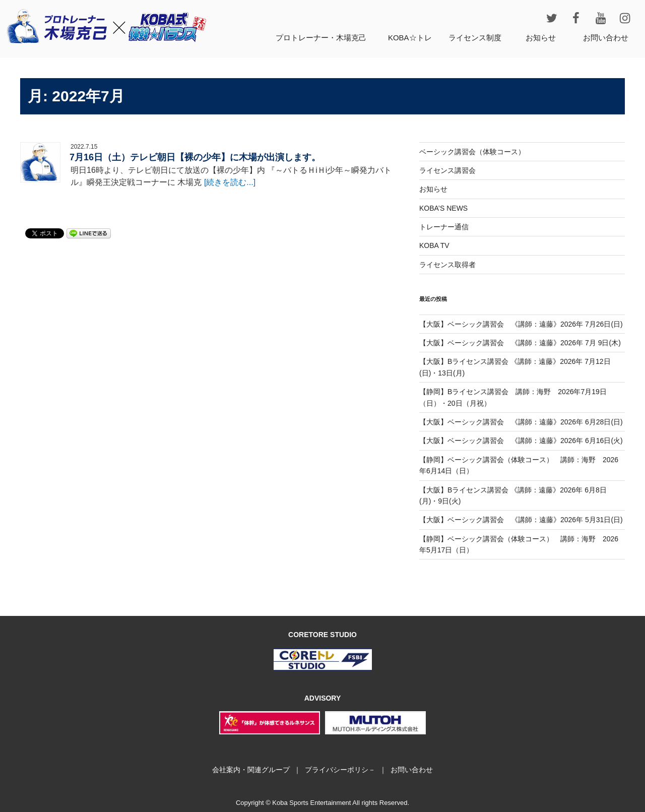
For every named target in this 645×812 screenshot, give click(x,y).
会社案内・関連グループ (251, 770)
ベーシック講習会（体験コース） (472, 152)
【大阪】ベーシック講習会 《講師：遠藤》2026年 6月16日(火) (521, 441)
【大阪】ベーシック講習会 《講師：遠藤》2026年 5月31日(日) (521, 520)
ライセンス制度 (475, 38)
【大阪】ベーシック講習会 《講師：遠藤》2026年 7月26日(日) (521, 324)
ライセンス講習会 (447, 170)
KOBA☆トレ (410, 38)
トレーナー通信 (444, 227)
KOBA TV (434, 245)
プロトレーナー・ (321, 38)
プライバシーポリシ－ (340, 770)
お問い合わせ (606, 38)
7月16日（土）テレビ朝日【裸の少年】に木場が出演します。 (195, 157)
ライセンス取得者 (447, 265)
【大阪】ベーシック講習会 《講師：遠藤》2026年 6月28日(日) (521, 422)
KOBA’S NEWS (443, 208)
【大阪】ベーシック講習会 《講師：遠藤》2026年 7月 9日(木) (520, 343)
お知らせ (541, 38)
